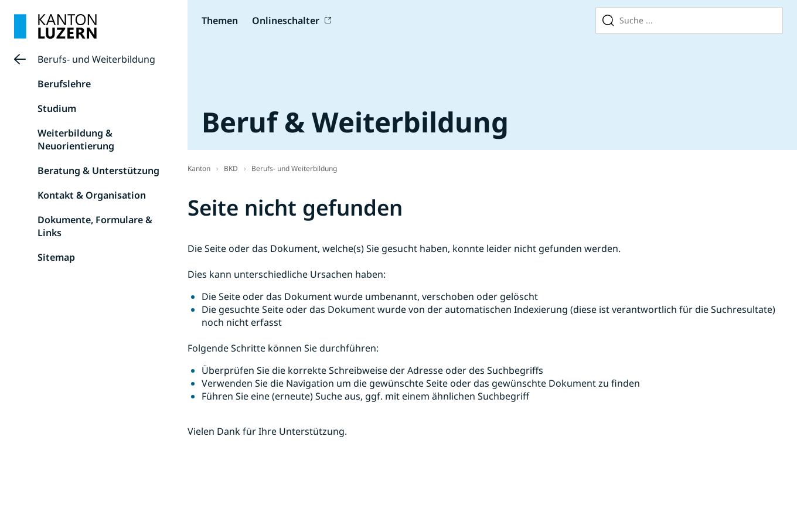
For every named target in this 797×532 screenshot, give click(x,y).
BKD (231, 168)
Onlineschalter (286, 21)
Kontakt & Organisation (92, 195)
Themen (220, 21)
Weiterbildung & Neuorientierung (76, 139)
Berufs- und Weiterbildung (96, 59)
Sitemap (56, 257)
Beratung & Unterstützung (98, 170)
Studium (57, 108)
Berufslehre (64, 84)
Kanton (199, 168)
